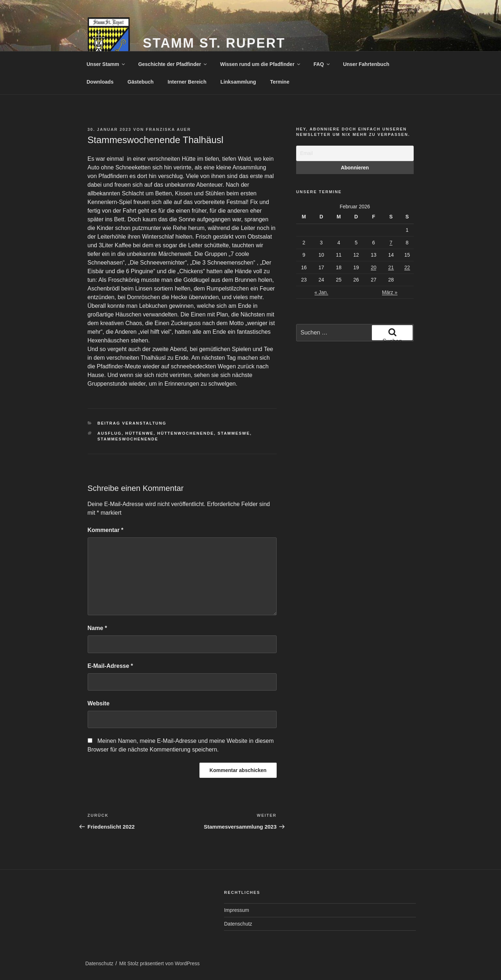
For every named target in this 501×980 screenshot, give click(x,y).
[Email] (355, 153)
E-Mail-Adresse (110, 666)
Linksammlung (238, 82)
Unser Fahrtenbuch (366, 64)
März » (390, 292)
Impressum (236, 910)
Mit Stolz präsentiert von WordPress (160, 963)
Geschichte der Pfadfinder (173, 64)
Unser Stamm (106, 64)
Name (97, 628)
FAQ (322, 64)
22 (407, 267)
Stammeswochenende (128, 439)
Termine (280, 82)
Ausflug (109, 433)
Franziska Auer (168, 129)
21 (391, 267)
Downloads (100, 82)
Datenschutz (238, 924)
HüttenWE (139, 433)
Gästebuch (141, 82)
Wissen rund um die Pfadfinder (261, 64)
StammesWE (234, 433)
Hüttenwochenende (186, 433)
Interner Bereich (187, 82)
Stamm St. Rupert (214, 43)
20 (374, 267)
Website (99, 703)
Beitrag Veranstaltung (132, 423)
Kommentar (106, 530)
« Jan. (321, 292)
